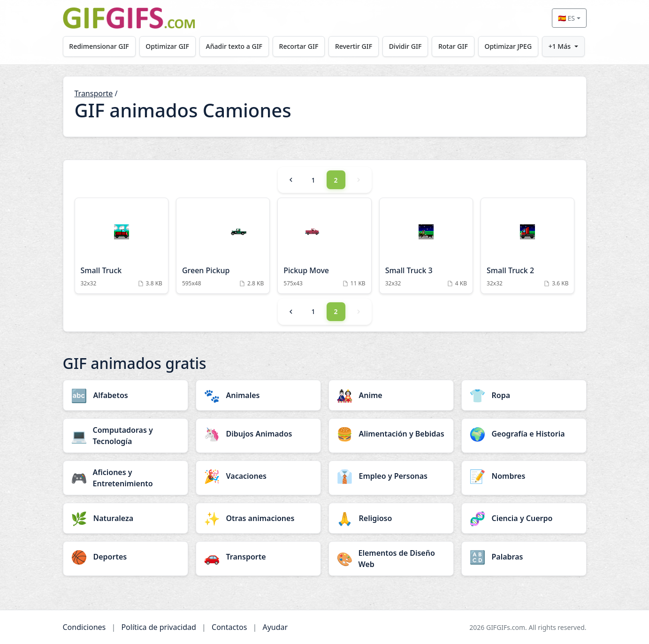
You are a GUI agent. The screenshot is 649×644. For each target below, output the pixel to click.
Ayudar (275, 627)
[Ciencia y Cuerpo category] (524, 518)
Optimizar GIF (167, 46)
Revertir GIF (354, 46)
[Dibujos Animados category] (258, 434)
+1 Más (560, 46)
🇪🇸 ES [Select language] (566, 18)
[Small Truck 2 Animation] (527, 246)
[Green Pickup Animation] (223, 246)
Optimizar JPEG (508, 46)
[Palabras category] (524, 557)
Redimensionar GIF (99, 46)
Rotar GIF (453, 46)
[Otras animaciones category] (258, 518)
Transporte (94, 93)
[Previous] (291, 180)
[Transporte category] (258, 557)
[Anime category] (391, 395)
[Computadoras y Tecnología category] (126, 436)
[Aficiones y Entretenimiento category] (126, 478)
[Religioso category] (391, 518)
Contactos (229, 627)
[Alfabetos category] (126, 395)
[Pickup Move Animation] (324, 246)
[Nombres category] (524, 476)
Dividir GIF (405, 46)
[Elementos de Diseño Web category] (391, 559)
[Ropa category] (524, 395)
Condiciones (84, 627)
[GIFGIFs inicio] (129, 18)
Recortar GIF (299, 46)
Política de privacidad (159, 627)
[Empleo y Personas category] (391, 476)
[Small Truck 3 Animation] (426, 246)
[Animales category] (258, 395)
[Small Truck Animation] (122, 246)
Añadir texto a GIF (234, 46)
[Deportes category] (126, 557)
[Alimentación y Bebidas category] (391, 434)
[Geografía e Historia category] (524, 434)
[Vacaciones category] (258, 476)
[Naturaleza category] (126, 518)
